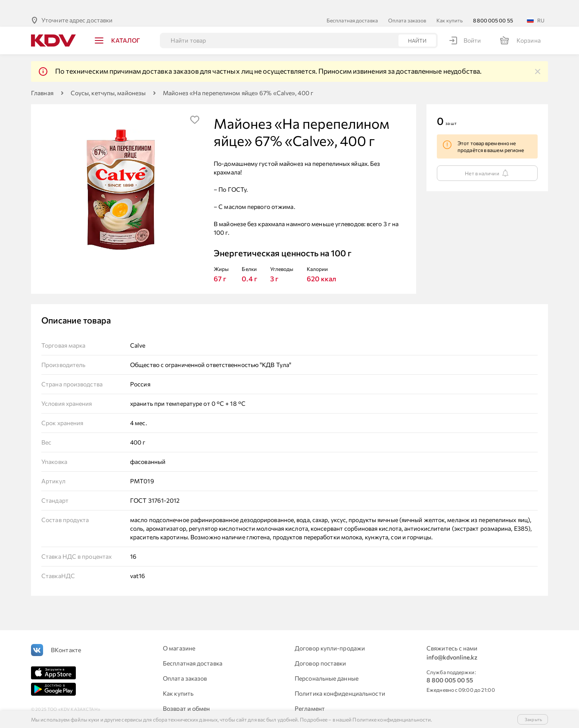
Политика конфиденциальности (340, 680)
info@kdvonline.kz (452, 643)
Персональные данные (327, 664)
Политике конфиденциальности (392, 719)
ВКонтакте (66, 636)
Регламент (310, 695)
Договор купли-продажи (330, 634)
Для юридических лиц (194, 710)
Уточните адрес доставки (77, 6)
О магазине (179, 634)
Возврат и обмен (187, 695)
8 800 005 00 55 (493, 6)
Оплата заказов (407, 6)
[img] (538, 58)
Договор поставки (321, 649)
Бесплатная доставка (352, 6)
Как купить (450, 6)
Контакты (308, 710)
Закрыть (533, 719)
